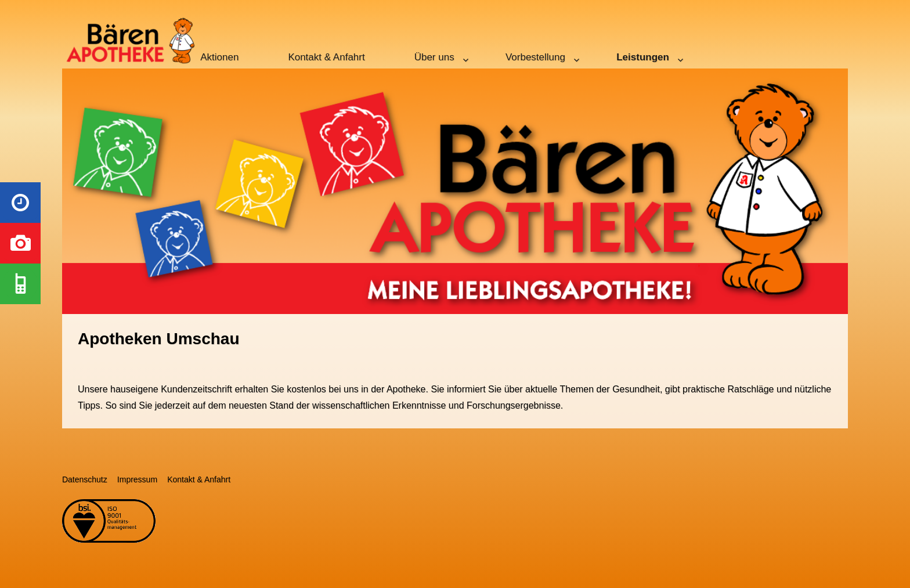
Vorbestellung (535, 57)
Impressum (137, 479)
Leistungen (643, 57)
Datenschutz (85, 479)
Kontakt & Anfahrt (326, 57)
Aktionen (219, 57)
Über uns (434, 57)
